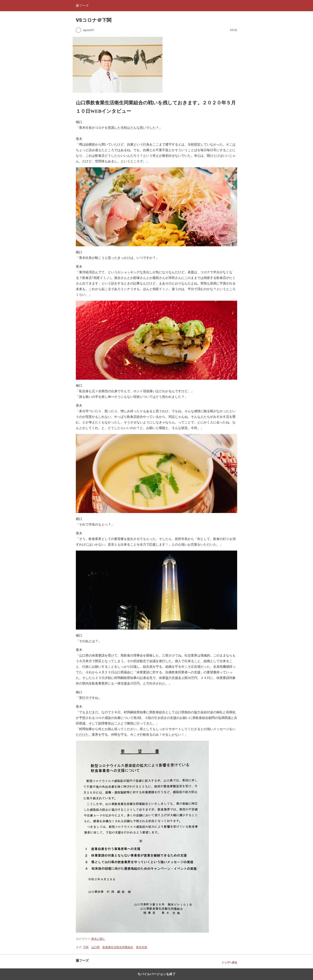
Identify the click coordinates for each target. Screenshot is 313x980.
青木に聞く (98, 939)
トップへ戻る (229, 963)
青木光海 (142, 947)
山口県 (95, 947)
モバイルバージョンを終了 (156, 974)
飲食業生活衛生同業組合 (118, 947)
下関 (86, 947)
